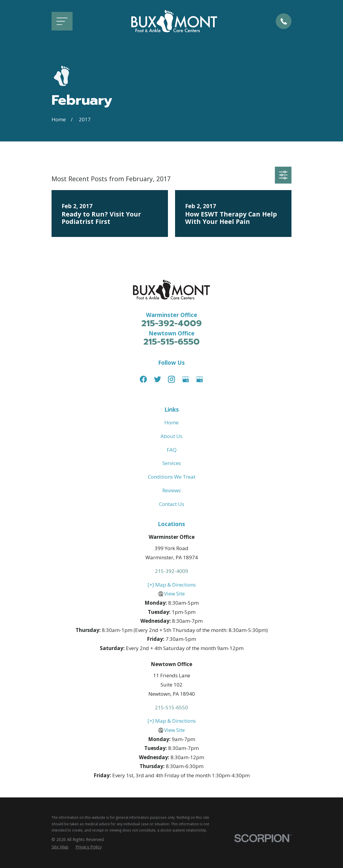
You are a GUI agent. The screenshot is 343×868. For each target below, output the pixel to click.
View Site (174, 594)
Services (172, 463)
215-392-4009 (171, 323)
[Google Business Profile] (186, 379)
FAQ (172, 450)
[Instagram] (171, 379)
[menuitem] (60, 847)
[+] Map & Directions (172, 585)
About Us (171, 436)
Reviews (171, 490)
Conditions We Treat (172, 477)
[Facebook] (143, 379)
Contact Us (172, 504)
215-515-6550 (171, 342)
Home (171, 422)
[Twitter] (158, 379)
